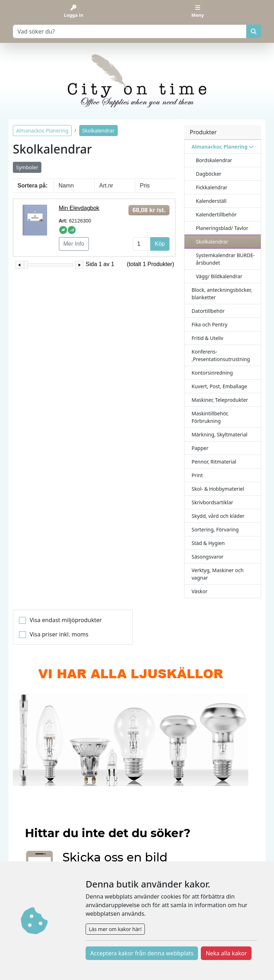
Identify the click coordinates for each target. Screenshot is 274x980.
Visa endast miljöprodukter (66, 620)
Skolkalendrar (212, 242)
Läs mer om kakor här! (115, 929)
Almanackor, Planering (42, 131)
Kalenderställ (211, 201)
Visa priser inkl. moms (59, 634)
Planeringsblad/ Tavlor (222, 228)
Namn (66, 186)
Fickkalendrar (212, 187)
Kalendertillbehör (216, 214)
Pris (145, 186)
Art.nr (106, 186)
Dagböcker (209, 174)
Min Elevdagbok (79, 208)
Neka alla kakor (226, 953)
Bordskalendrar (214, 160)
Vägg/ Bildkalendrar (219, 276)
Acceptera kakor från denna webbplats (142, 953)
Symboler (27, 167)
